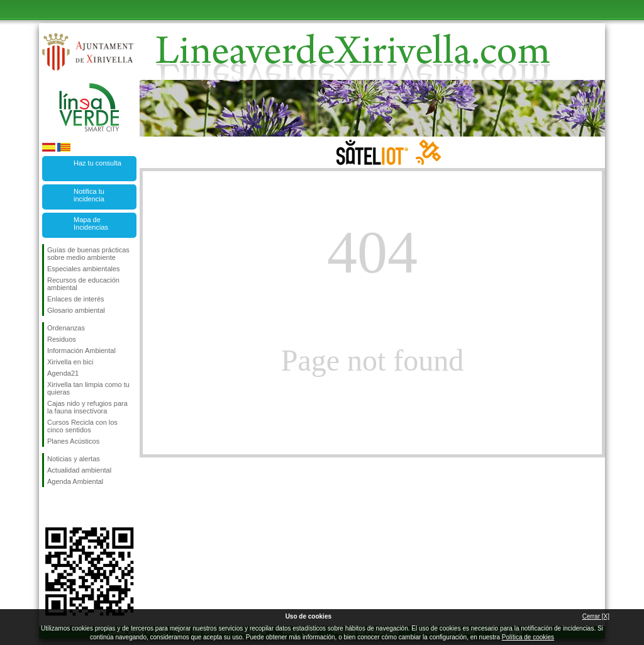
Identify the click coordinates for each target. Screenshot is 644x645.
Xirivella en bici (70, 362)
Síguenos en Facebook (50, 507)
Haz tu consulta (97, 163)
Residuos (62, 339)
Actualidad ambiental (79, 470)
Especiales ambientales (84, 269)
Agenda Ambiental (75, 481)
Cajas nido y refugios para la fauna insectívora (87, 407)
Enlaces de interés (76, 299)
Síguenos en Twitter (70, 507)
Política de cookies (528, 637)
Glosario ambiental (76, 310)
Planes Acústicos (73, 441)
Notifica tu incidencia (89, 195)
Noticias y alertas (74, 459)
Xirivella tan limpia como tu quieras (88, 388)
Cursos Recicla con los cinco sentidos (82, 426)
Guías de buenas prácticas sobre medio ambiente (88, 254)
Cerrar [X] (596, 616)
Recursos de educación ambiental (83, 284)
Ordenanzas (66, 328)
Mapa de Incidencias (91, 223)
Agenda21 (63, 373)
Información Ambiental (81, 351)
